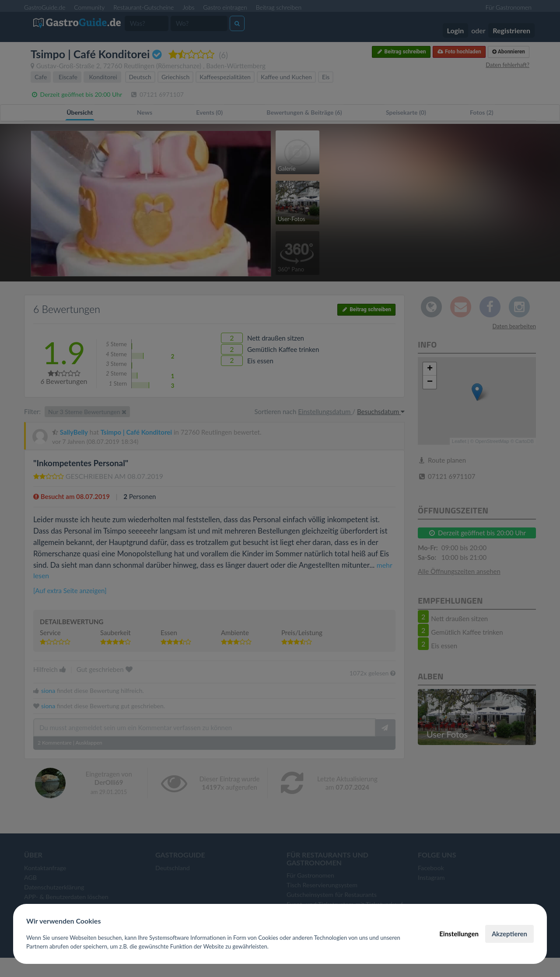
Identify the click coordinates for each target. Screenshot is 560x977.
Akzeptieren (509, 934)
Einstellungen (459, 934)
